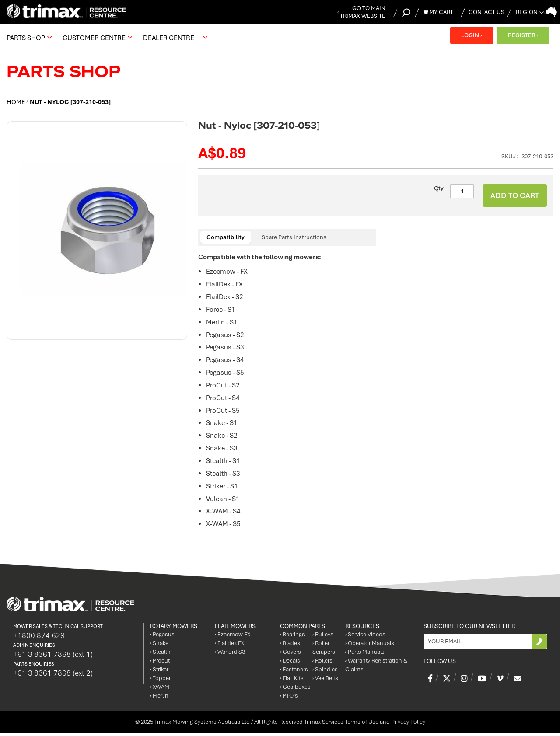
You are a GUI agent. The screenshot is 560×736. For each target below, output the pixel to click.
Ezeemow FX (233, 637)
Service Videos (365, 637)
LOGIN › (471, 35)
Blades (290, 646)
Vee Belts (325, 681)
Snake (159, 646)
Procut (160, 664)
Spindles (325, 672)
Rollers (322, 664)
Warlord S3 (230, 655)
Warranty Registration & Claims (376, 668)
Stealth (160, 655)
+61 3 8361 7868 (53, 657)
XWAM (160, 690)
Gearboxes (295, 690)
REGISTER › (523, 35)
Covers (290, 655)
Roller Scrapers (324, 651)
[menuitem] (28, 38)
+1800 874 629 (39, 638)
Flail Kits (292, 681)
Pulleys (323, 637)
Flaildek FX (229, 646)
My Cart (438, 12)
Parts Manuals (365, 655)
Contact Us (486, 12)
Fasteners (294, 672)
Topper (160, 681)
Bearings (292, 637)
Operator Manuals (370, 646)
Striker (159, 672)
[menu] (109, 38)
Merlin (159, 699)
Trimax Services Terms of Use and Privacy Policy (365, 725)
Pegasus (162, 637)
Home (16, 102)
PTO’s (289, 699)
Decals (290, 664)
